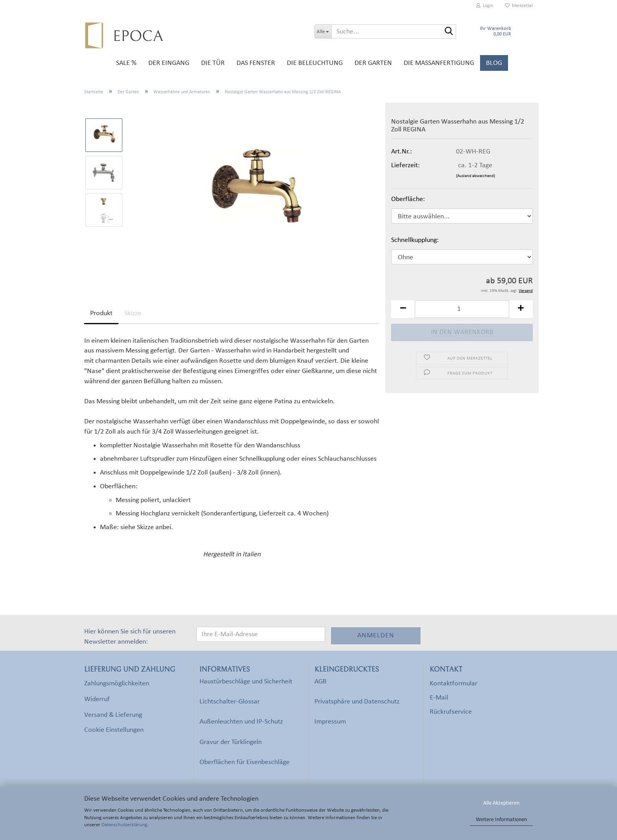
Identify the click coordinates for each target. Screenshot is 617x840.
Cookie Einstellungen (114, 730)
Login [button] (485, 6)
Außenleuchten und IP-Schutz (241, 722)
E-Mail (439, 698)
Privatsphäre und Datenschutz (357, 702)
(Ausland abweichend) (476, 176)
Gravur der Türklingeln (231, 742)
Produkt (101, 313)
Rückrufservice (451, 712)
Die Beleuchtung (315, 63)
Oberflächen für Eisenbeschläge (245, 762)
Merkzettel (519, 6)
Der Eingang (169, 63)
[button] (403, 309)
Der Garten (373, 63)
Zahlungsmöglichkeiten (117, 684)
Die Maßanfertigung (439, 63)
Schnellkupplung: (415, 240)
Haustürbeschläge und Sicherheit (246, 682)
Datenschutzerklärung (124, 825)
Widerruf (97, 699)
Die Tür (213, 63)
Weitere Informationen (501, 820)
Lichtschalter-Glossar (230, 702)
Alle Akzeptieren (501, 803)
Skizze (133, 313)
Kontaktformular (454, 684)
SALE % (126, 63)
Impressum (330, 722)
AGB (321, 682)
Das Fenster (256, 63)
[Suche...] (323, 31)
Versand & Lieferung (113, 715)
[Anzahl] (462, 309)
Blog (494, 63)
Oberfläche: (408, 199)
